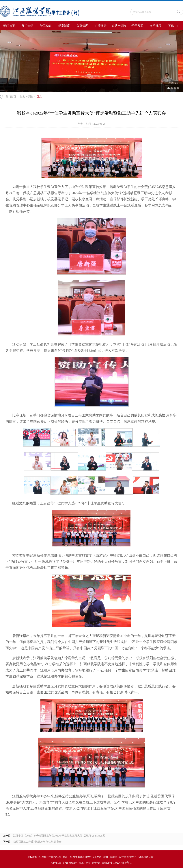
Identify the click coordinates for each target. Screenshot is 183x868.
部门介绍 (27, 26)
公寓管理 (82, 26)
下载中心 (174, 26)
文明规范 (156, 26)
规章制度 (64, 26)
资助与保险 (119, 26)
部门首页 (9, 26)
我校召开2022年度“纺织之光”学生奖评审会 (37, 842)
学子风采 (137, 26)
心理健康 (101, 26)
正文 (39, 97)
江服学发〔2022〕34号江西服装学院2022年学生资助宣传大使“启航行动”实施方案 (59, 836)
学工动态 (46, 26)
